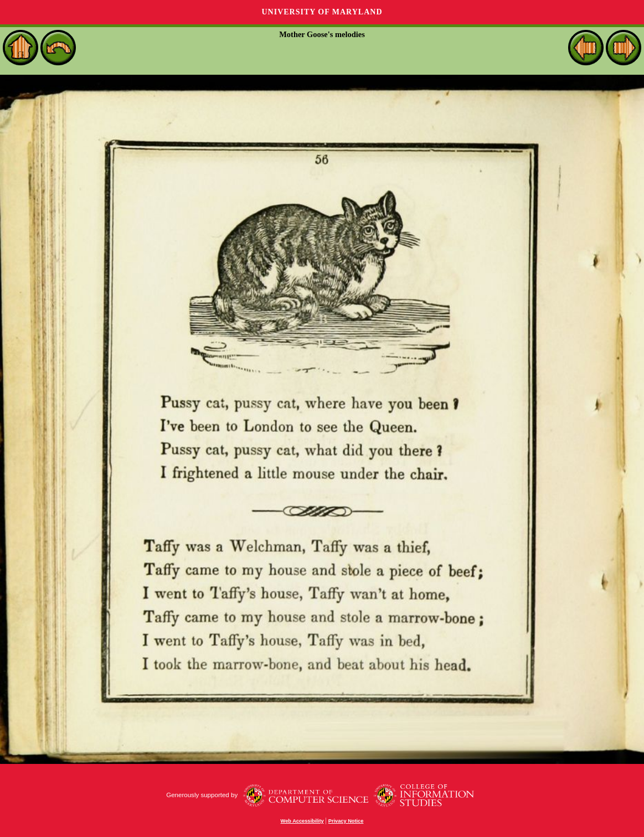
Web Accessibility (302, 821)
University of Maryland (322, 12)
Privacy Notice (346, 821)
